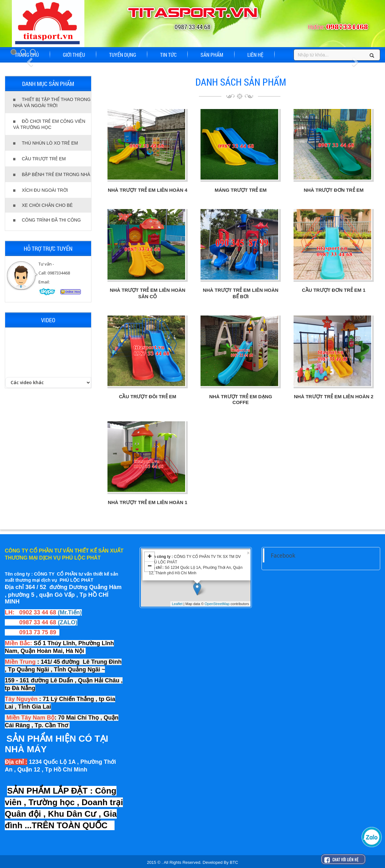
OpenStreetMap (217, 604)
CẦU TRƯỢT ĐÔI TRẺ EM (148, 396)
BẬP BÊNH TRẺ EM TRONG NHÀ (52, 174)
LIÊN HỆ (255, 55)
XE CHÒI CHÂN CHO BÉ (43, 205)
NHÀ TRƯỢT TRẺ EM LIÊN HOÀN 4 (148, 190)
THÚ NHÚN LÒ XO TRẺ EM (46, 143)
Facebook (283, 555)
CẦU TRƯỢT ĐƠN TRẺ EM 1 (334, 290)
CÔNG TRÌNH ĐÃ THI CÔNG (47, 220)
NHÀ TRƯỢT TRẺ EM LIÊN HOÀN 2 (334, 396)
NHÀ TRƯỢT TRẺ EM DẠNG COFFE (241, 399)
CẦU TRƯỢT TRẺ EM (39, 159)
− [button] (150, 567)
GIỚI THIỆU (74, 55)
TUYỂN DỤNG (123, 55)
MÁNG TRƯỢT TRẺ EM (241, 190)
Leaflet (177, 604)
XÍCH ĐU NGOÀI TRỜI (41, 190)
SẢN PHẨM (212, 55)
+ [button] (150, 557)
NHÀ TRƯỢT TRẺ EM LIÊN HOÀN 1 (148, 502)
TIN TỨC (168, 55)
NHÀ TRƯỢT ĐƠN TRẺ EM (334, 190)
